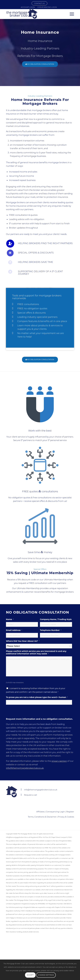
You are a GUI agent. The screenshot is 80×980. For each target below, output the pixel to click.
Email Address (14, 630)
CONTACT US (39, 3)
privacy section (59, 761)
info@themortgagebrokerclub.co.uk (25, 768)
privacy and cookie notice (64, 971)
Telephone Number (51, 630)
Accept (30, 975)
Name (10, 619)
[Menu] (71, 14)
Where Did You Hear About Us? (23, 641)
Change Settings (46, 975)
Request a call (30, 795)
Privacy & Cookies (66, 817)
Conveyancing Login (47, 7)
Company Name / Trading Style (56, 619)
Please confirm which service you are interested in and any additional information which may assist (36, 652)
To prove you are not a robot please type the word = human (37, 697)
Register (70, 812)
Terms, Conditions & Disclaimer (42, 817)
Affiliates (40, 812)
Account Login (28, 7)
